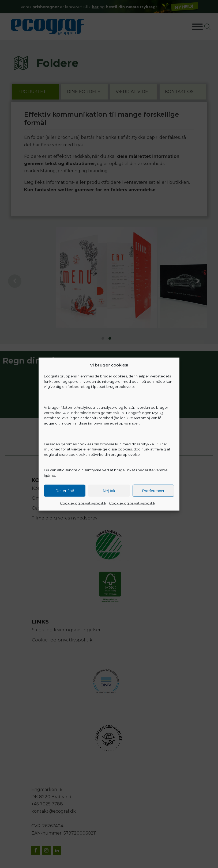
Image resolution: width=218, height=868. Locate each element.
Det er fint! (65, 490)
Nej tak (109, 490)
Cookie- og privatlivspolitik (83, 503)
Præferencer (153, 490)
